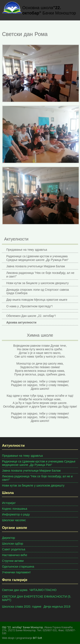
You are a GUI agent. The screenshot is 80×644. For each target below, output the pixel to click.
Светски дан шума (15, 590)
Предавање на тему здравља (27, 250)
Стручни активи (13, 561)
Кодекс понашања (15, 509)
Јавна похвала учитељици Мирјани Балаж (36, 266)
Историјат (9, 503)
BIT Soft (37, 638)
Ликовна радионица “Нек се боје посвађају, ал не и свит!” (40, 275)
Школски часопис (14, 520)
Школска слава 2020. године (22, 607)
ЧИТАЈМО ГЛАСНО (43, 590)
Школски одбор (12, 544)
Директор (8, 538)
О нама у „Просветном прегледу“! (29, 306)
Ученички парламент (16, 572)
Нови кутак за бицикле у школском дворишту (37, 283)
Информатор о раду (16, 514)
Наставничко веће (15, 555)
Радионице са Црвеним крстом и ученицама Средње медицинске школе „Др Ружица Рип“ (37, 258)
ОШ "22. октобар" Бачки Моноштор (22, 627)
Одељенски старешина (18, 567)
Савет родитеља (14, 549)
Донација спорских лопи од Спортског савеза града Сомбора (38, 291)
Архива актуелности (21, 322)
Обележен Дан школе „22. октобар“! (31, 316)
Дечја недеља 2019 (57, 607)
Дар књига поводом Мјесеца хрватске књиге (37, 300)
